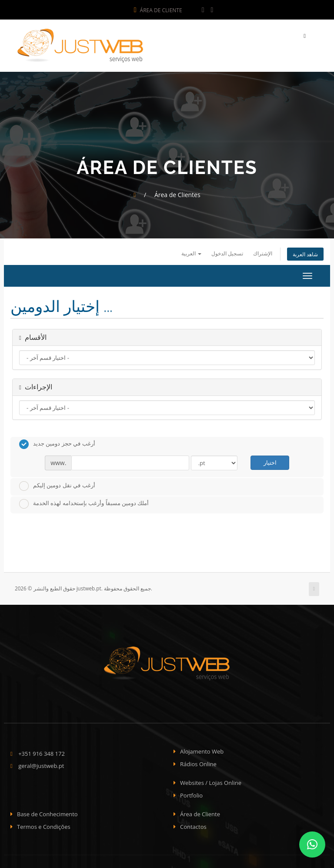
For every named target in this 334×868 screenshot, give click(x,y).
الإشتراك (263, 253)
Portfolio (191, 795)
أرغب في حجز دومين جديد (57, 444)
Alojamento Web (202, 751)
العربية (191, 253)
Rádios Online (198, 764)
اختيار (270, 462)
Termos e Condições (44, 827)
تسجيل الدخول (227, 253)
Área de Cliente (158, 10)
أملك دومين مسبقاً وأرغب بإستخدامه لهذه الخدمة (84, 504)
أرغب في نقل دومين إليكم (57, 486)
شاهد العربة (305, 254)
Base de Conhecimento (47, 814)
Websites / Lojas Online (211, 783)
